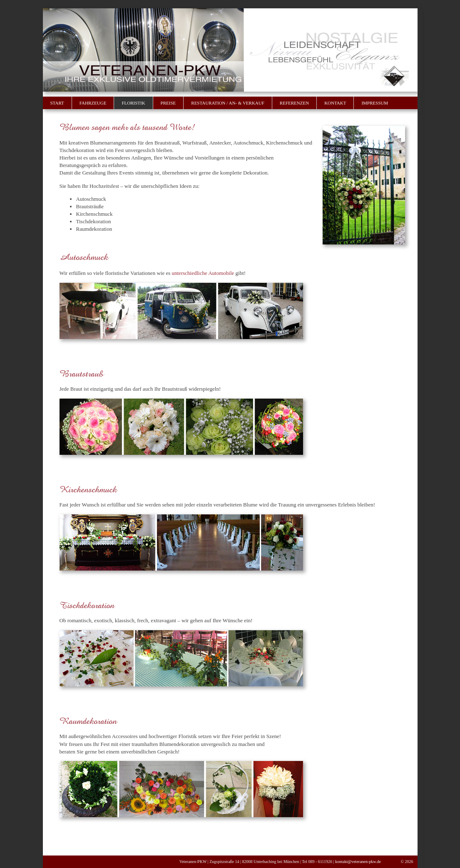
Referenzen (294, 103)
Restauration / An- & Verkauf (228, 103)
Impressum (375, 103)
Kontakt (335, 103)
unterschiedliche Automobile (203, 273)
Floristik (133, 103)
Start (57, 103)
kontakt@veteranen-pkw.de (358, 862)
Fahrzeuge (93, 103)
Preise (168, 103)
